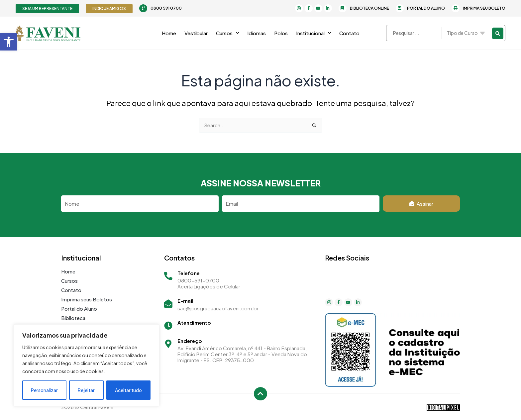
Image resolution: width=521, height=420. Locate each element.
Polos (281, 33)
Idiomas (257, 33)
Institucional (313, 33)
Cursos (227, 33)
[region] (86, 366)
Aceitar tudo (128, 390)
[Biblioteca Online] (343, 8)
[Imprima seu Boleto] (456, 8)
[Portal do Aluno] (400, 8)
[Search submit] (498, 33)
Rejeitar (86, 390)
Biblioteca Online (369, 8)
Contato (349, 33)
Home (169, 33)
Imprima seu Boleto (484, 8)
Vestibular (196, 33)
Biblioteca (73, 318)
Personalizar (44, 390)
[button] (9, 42)
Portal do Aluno (426, 8)
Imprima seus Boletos (87, 299)
